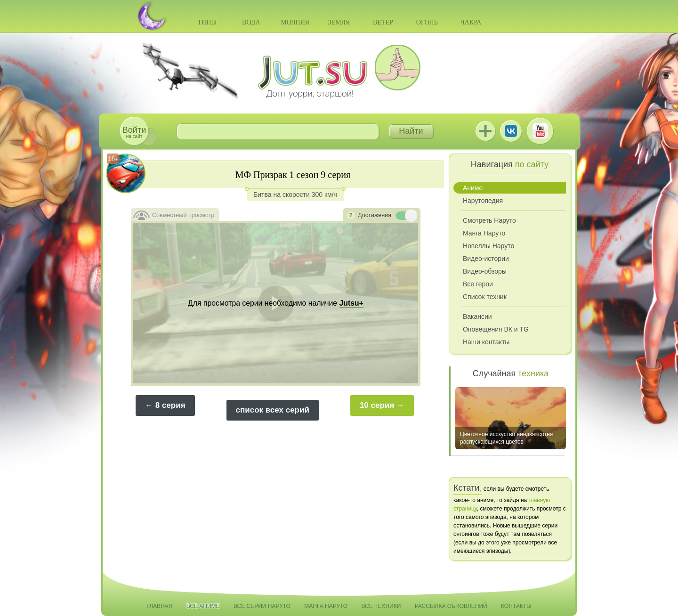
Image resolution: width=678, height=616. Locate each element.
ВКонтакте (511, 131)
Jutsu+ (485, 131)
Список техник (485, 297)
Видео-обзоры (485, 271)
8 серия (170, 405)
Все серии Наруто (262, 606)
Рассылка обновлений (451, 606)
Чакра (471, 22)
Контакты (516, 606)
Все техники (381, 606)
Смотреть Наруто (489, 220)
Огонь (427, 22)
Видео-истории (486, 259)
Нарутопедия (483, 201)
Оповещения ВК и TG (496, 329)
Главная (159, 606)
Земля (339, 22)
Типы (207, 22)
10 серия (377, 405)
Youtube (540, 131)
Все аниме (203, 606)
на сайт (134, 132)
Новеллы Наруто (488, 246)
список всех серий (273, 410)
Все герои (478, 284)
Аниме (473, 188)
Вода (251, 22)
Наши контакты (486, 342)
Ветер (383, 22)
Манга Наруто (484, 233)
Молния (295, 22)
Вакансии (477, 316)
